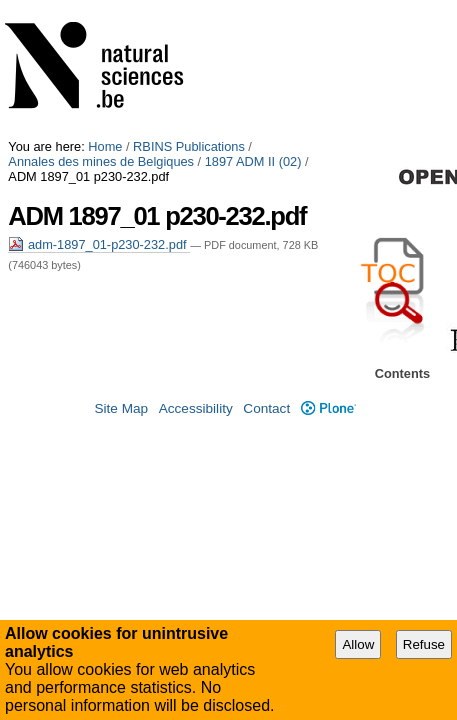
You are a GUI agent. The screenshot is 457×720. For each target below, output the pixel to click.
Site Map (121, 396)
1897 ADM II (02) (56, 22)
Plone (328, 396)
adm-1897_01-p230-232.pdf (99, 90)
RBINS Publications (189, 7)
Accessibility (196, 396)
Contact (266, 396)
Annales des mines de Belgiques (348, 7)
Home (105, 7)
